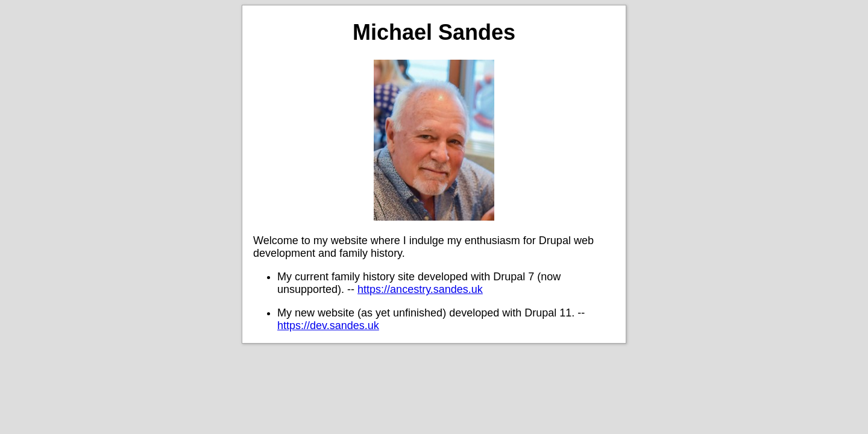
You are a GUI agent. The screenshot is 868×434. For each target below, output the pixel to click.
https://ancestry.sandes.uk (420, 289)
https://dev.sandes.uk (328, 325)
